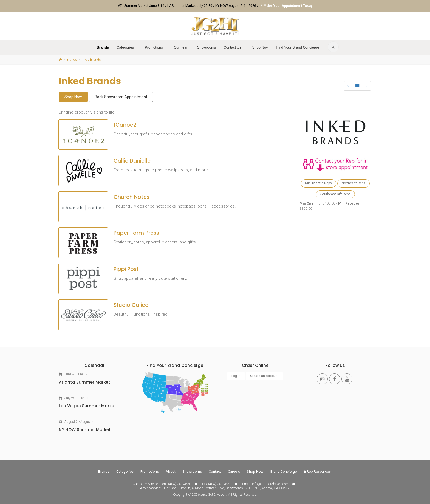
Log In (236, 376)
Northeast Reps (353, 183)
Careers (234, 472)
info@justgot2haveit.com (270, 484)
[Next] (367, 86)
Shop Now (261, 47)
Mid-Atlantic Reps (319, 183)
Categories (125, 47)
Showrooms (207, 47)
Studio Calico (131, 305)
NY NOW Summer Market (85, 430)
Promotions (154, 47)
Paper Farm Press (136, 233)
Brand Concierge (284, 472)
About (171, 472)
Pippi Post (126, 269)
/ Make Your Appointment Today (286, 6)
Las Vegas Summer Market (87, 406)
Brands (103, 47)
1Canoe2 (125, 125)
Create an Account (264, 376)
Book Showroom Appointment (121, 97)
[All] (357, 86)
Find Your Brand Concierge (298, 47)
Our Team (182, 47)
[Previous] (348, 86)
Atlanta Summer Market (84, 382)
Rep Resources (317, 472)
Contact (215, 472)
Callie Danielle (132, 161)
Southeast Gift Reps (335, 194)
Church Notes (131, 197)
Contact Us (232, 47)
